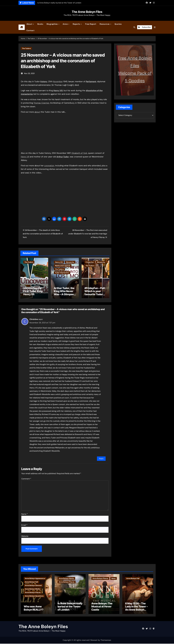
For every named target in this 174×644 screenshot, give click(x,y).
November (58, 81)
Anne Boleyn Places (33, 592)
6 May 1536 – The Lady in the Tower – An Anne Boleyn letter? (136, 608)
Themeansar (106, 641)
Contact (30, 30)
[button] (155, 27)
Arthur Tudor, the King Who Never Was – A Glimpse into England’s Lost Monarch (64, 294)
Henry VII (25, 157)
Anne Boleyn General (33, 585)
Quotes (118, 24)
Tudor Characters (62, 273)
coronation (49, 166)
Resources (105, 24)
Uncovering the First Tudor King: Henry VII (33, 291)
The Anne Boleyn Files (87, 12)
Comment (26, 478)
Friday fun (90, 262)
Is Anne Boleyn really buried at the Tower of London (70, 607)
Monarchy (70, 262)
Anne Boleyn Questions (34, 595)
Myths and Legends (63, 266)
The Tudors (26, 48)
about (37, 112)
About (30, 24)
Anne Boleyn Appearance (35, 578)
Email (24, 524)
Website (25, 536)
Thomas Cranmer (41, 103)
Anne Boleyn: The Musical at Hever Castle (102, 607)
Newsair (94, 641)
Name (25, 513)
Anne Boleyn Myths (33, 588)
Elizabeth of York (79, 153)
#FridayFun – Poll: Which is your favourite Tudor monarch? (95, 293)
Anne (65, 24)
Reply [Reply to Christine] (101, 458)
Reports (77, 24)
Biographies (52, 24)
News (114, 578)
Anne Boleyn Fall (31, 581)
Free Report (91, 24)
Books (40, 24)
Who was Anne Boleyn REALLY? (34, 608)
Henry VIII (59, 262)
